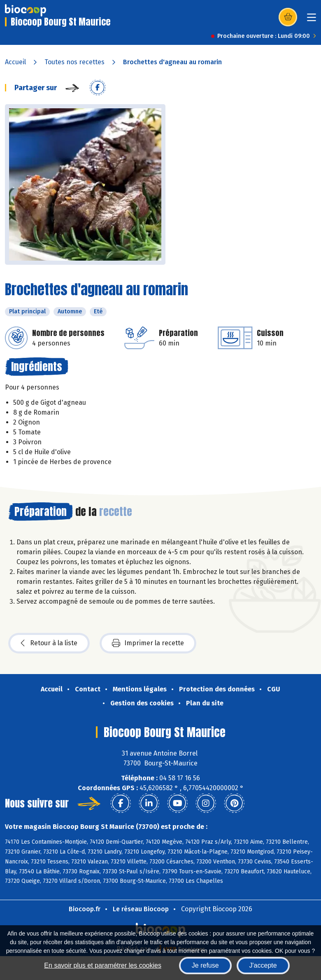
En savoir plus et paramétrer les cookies (103, 965)
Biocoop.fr (85, 909)
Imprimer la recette (148, 643)
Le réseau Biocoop (141, 909)
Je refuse (205, 965)
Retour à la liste (49, 643)
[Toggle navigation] (312, 20)
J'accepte (263, 965)
